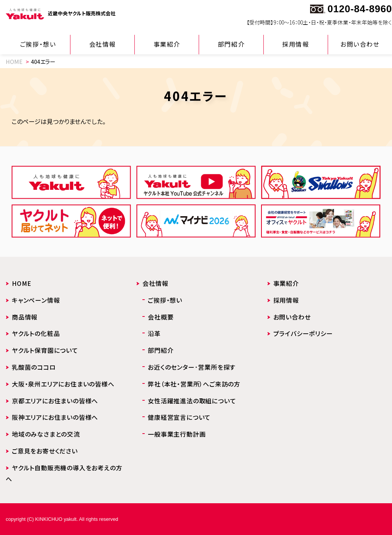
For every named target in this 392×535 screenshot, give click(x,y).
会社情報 (103, 44)
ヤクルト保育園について (45, 350)
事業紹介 (167, 44)
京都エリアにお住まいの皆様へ (55, 401)
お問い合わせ (360, 44)
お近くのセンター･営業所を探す (192, 367)
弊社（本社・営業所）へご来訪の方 (194, 384)
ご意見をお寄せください (45, 451)
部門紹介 (231, 44)
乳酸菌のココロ (34, 367)
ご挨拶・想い (38, 44)
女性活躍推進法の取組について (192, 401)
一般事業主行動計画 (177, 434)
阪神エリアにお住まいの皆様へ (55, 417)
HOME (14, 61)
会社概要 (161, 317)
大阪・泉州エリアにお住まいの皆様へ (63, 384)
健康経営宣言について (179, 417)
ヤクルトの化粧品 (36, 333)
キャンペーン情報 (36, 300)
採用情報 (296, 44)
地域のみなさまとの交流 (46, 434)
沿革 (154, 333)
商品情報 (25, 317)
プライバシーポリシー (303, 333)
